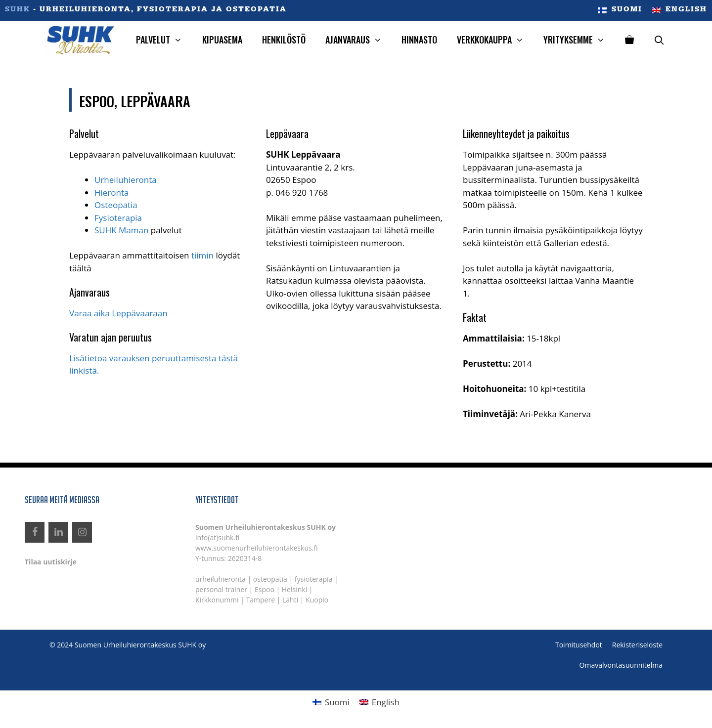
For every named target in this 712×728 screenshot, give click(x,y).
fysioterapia (314, 579)
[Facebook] (35, 532)
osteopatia (270, 579)
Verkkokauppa (495, 40)
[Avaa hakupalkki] (659, 40)
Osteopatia (116, 205)
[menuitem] (620, 11)
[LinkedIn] (58, 532)
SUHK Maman (121, 230)
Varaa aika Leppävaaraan (119, 313)
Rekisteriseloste (637, 645)
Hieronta (111, 193)
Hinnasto (419, 40)
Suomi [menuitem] (337, 702)
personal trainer (221, 589)
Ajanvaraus (358, 40)
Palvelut (164, 40)
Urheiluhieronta (126, 180)
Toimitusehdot (579, 645)
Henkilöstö (284, 40)
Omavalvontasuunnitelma (621, 665)
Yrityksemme (579, 40)
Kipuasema (222, 40)
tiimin (202, 255)
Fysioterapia (118, 218)
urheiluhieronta (221, 579)
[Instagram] (82, 532)
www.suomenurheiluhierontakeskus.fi (257, 548)
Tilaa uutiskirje (51, 562)
